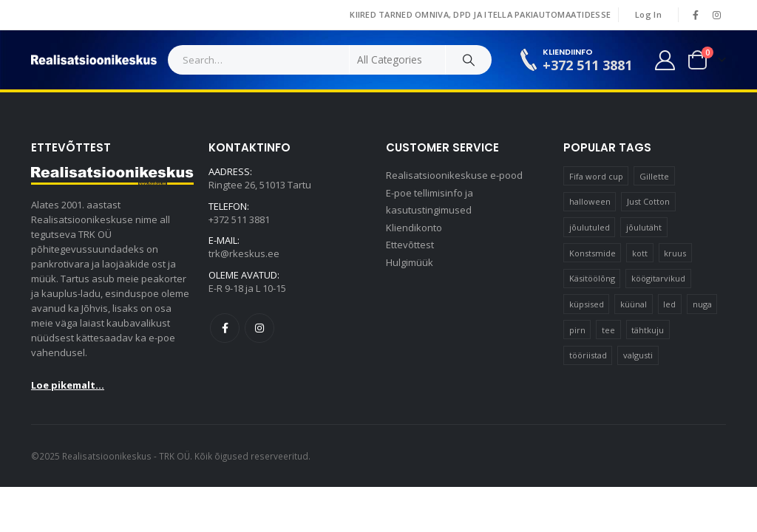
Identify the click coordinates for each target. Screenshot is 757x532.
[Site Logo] (94, 60)
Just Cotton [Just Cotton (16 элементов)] (648, 201)
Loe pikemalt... (68, 385)
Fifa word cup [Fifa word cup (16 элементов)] (596, 176)
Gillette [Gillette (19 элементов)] (654, 176)
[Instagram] (716, 15)
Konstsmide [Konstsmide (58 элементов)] (593, 253)
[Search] (469, 60)
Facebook (225, 330)
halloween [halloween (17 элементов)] (590, 201)
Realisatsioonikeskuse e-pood (454, 176)
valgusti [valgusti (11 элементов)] (638, 355)
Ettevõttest (410, 247)
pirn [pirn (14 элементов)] (577, 330)
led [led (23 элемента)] (669, 304)
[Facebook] (696, 15)
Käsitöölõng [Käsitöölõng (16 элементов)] (592, 278)
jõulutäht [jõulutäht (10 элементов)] (644, 227)
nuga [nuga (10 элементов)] (702, 304)
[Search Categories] (398, 60)
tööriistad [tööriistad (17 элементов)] (588, 355)
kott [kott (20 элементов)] (640, 253)
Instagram (259, 330)
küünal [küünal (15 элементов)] (634, 304)
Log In (648, 14)
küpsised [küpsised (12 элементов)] (587, 304)
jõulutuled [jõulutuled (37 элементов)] (590, 227)
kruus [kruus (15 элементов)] (675, 253)
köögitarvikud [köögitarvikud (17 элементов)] (658, 278)
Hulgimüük (410, 265)
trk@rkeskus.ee (244, 255)
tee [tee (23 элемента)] (608, 330)
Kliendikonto (414, 229)
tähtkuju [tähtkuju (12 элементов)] (648, 330)
